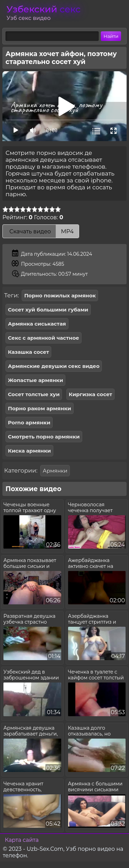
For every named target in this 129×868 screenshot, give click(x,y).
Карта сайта (22, 840)
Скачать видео (41, 231)
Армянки (55, 471)
